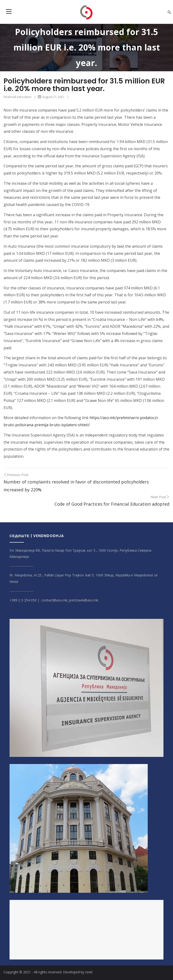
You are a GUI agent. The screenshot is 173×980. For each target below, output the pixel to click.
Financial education (18, 97)
